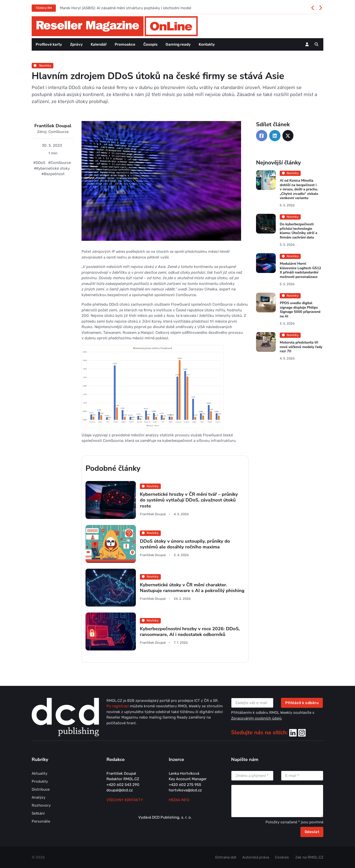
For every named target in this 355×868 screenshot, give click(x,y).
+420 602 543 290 (123, 785)
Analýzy (39, 797)
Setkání (38, 813)
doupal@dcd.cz (120, 790)
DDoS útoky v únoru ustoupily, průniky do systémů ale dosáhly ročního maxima (185, 544)
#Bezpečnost (53, 174)
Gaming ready (178, 44)
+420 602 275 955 (185, 785)
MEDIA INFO (179, 800)
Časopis (150, 44)
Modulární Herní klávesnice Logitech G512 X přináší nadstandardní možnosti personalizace (300, 270)
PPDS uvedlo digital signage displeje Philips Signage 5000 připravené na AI (300, 310)
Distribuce (41, 789)
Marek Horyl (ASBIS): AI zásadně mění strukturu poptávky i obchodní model (126, 8)
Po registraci (118, 706)
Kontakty (207, 44)
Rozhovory (41, 805)
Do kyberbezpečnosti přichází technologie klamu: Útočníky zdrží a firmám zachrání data (298, 231)
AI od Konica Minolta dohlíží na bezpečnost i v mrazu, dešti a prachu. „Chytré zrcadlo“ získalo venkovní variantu (299, 189)
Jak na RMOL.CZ (309, 857)
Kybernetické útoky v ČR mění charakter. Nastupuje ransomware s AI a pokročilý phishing (192, 588)
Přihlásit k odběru (302, 703)
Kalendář (99, 44)
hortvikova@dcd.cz (185, 790)
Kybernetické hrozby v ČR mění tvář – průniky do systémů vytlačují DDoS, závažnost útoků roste (189, 500)
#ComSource (59, 163)
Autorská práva (256, 857)
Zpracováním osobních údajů (256, 718)
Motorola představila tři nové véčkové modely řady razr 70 (301, 347)
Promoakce (125, 44)
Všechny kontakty (125, 800)
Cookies (282, 857)
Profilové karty (49, 44)
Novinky (42, 65)
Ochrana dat (226, 857)
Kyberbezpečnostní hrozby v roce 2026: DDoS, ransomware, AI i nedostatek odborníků (190, 631)
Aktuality (40, 773)
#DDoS (39, 163)
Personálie (41, 821)
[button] (316, 44)
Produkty (40, 781)
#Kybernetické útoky (52, 168)
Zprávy (76, 44)
